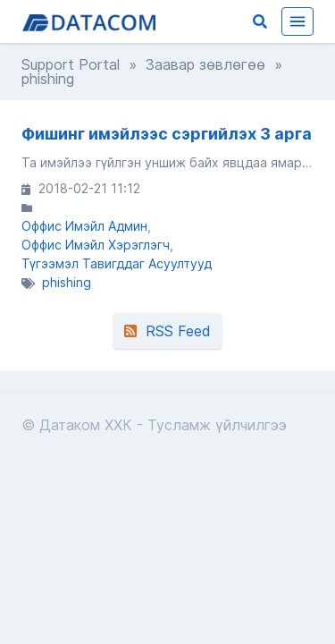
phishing (67, 282)
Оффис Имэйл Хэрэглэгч (96, 245)
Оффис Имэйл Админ (84, 226)
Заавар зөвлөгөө (205, 64)
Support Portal (71, 64)
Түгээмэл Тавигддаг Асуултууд (117, 263)
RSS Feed (167, 331)
